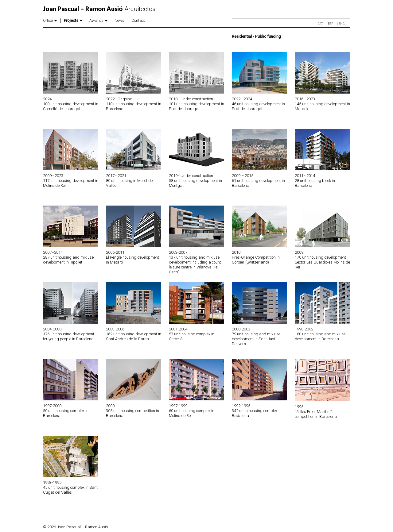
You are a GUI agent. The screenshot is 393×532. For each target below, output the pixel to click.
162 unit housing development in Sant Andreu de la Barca (134, 336)
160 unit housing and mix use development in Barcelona (320, 336)
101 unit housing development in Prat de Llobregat (196, 106)
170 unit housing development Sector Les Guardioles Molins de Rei (322, 262)
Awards (98, 21)
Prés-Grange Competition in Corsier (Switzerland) (256, 260)
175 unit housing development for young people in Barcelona (69, 336)
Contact (138, 21)
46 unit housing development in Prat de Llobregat (258, 106)
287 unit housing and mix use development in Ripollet (68, 260)
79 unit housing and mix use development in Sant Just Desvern (256, 339)
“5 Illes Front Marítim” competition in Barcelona (316, 414)
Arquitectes (99, 9)
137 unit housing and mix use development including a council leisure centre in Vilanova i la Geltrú (196, 265)
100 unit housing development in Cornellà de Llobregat (71, 106)
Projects (73, 21)
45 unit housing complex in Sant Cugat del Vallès (70, 490)
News (119, 21)
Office (50, 21)
